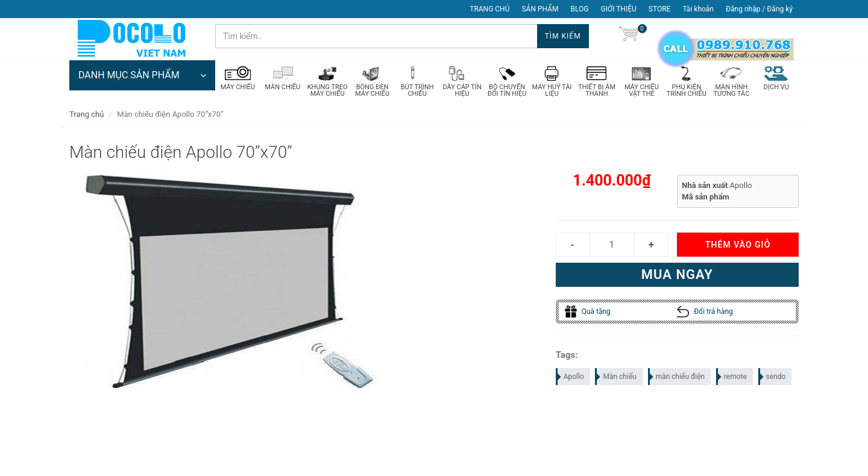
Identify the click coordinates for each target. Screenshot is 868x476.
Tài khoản (698, 9)
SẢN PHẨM (540, 9)
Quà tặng (588, 312)
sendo (773, 377)
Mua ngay (677, 274)
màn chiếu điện (677, 377)
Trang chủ (86, 114)
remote (732, 377)
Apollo (571, 377)
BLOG (580, 9)
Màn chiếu (616, 377)
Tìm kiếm (563, 36)
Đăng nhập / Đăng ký (759, 9)
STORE (660, 9)
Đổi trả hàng (705, 312)
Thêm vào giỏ (738, 245)
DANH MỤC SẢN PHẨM (142, 75)
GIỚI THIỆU (619, 9)
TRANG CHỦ (489, 9)
